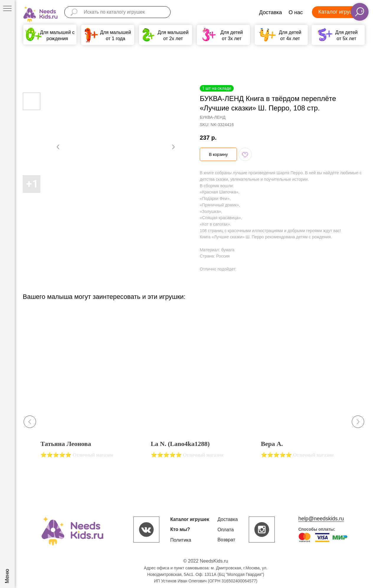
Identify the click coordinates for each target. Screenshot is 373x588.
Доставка (270, 12)
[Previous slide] (30, 422)
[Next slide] (358, 422)
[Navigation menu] (7, 9)
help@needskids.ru (321, 519)
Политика (181, 540)
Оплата (226, 530)
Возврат (226, 540)
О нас (296, 12)
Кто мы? (180, 529)
